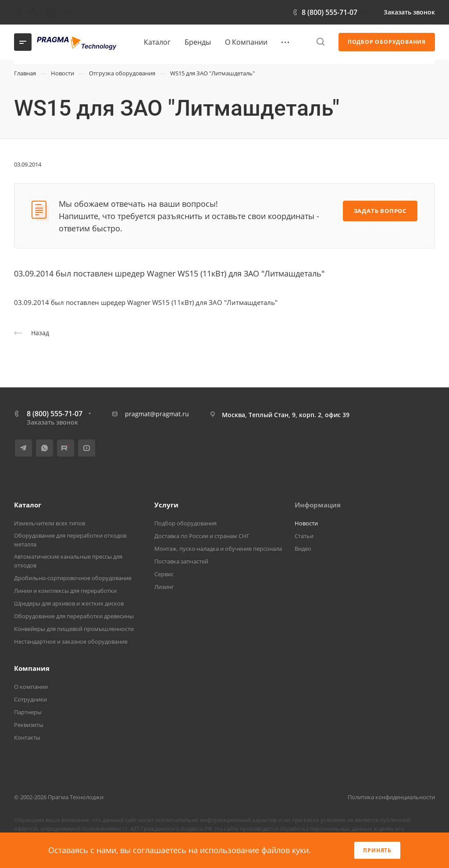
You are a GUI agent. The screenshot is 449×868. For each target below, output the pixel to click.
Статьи (304, 536)
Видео (303, 549)
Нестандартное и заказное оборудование (71, 641)
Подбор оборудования (185, 523)
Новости (306, 523)
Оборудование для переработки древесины (74, 616)
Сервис (164, 574)
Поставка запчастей (181, 561)
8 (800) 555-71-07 (330, 12)
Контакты (27, 737)
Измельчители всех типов (50, 523)
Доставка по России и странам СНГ (202, 536)
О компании (31, 687)
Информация (318, 505)
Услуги (166, 505)
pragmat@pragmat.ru (157, 414)
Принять (377, 850)
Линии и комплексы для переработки (65, 591)
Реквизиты (29, 725)
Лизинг (164, 587)
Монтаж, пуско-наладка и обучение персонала (218, 549)
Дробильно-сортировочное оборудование (73, 578)
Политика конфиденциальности (391, 797)
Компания (32, 668)
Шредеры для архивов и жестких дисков (69, 603)
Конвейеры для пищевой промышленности (74, 629)
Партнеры (28, 712)
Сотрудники (30, 699)
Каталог (28, 505)
